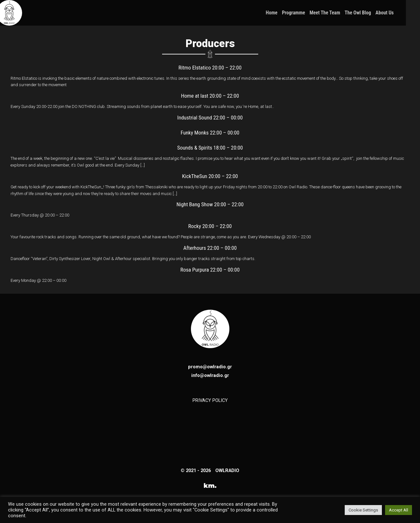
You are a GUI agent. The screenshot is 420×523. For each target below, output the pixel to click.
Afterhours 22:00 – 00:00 (210, 248)
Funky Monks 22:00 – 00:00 (210, 133)
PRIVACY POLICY (210, 400)
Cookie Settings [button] (363, 510)
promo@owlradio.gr (210, 367)
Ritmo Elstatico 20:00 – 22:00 (210, 68)
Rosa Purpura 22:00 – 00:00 (210, 270)
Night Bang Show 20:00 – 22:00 (210, 204)
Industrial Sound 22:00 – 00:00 (210, 118)
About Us (399, 13)
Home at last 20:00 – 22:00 (210, 96)
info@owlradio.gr (210, 375)
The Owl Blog (372, 13)
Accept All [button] (399, 510)
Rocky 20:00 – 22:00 (210, 226)
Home (286, 13)
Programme (308, 13)
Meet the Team (339, 13)
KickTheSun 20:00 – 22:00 (210, 176)
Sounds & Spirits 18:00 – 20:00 (210, 148)
